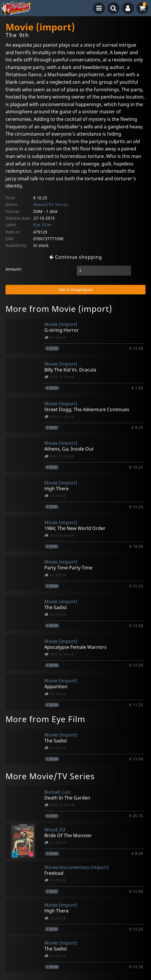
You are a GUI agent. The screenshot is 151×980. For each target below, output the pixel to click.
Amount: (14, 269)
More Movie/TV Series (50, 776)
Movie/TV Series (51, 204)
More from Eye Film (45, 719)
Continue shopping (76, 257)
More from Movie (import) (59, 309)
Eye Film (42, 225)
